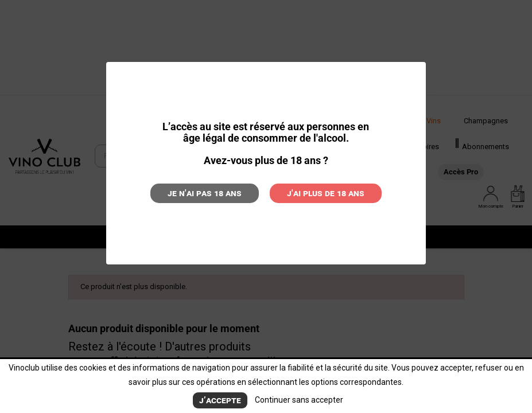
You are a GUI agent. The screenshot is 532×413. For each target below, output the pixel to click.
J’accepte (220, 400)
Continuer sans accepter (299, 400)
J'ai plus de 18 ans (326, 193)
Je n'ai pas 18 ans (205, 193)
